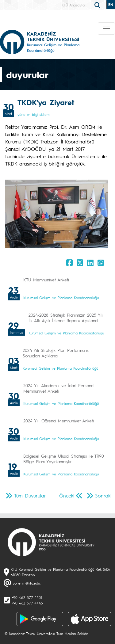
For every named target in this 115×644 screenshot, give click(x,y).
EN (111, 5)
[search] (98, 5)
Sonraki (103, 495)
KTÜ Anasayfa (73, 5)
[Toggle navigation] (106, 29)
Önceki (67, 495)
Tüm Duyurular (30, 495)
